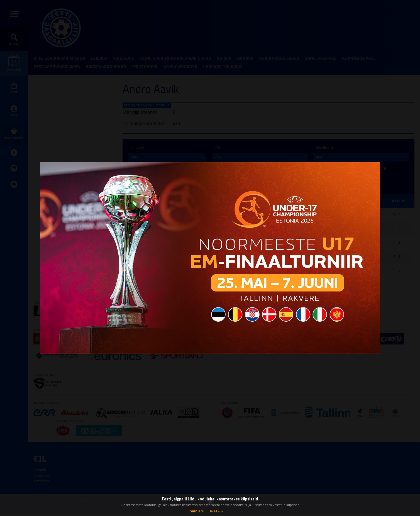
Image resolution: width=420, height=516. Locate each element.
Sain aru (197, 511)
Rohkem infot (220, 511)
